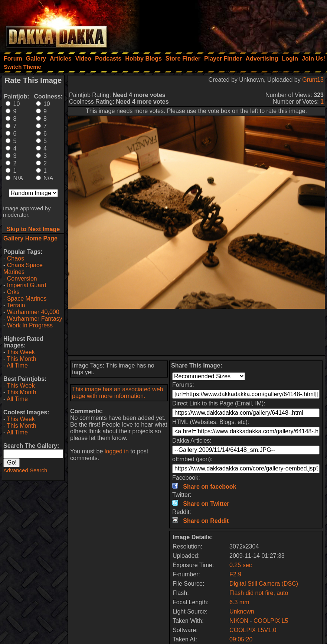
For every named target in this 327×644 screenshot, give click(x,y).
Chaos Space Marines (23, 268)
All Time (17, 365)
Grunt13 (313, 80)
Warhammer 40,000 (33, 312)
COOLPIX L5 (271, 621)
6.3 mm (239, 602)
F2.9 (235, 574)
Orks (13, 292)
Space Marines (27, 299)
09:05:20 (241, 639)
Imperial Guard (27, 285)
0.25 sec (241, 565)
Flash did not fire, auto (259, 593)
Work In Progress (30, 325)
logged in (117, 451)
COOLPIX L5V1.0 (253, 630)
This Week (21, 352)
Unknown (242, 611)
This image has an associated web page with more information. (117, 393)
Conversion (22, 279)
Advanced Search (25, 470)
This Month (21, 359)
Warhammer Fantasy (35, 319)
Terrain (16, 305)
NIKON (239, 621)
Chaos (16, 258)
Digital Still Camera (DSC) (264, 584)
